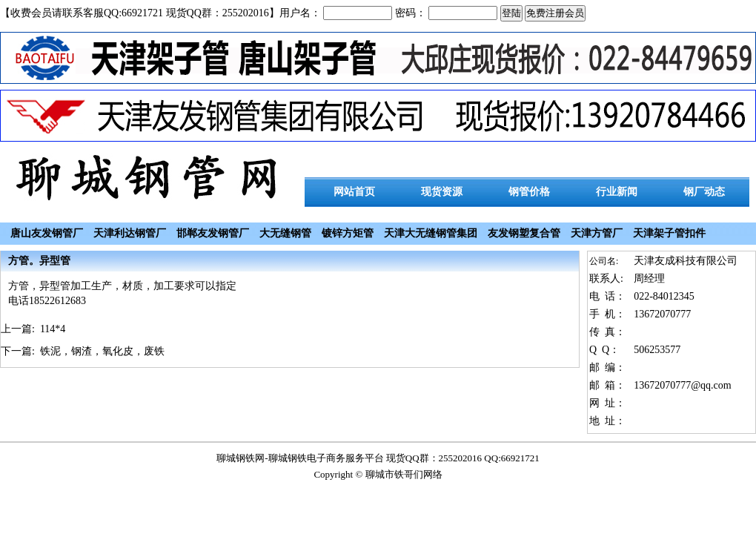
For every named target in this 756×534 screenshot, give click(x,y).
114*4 (53, 329)
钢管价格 (529, 192)
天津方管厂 (597, 233)
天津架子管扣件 (669, 233)
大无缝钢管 (285, 233)
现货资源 (442, 192)
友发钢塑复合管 (524, 233)
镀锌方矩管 (348, 233)
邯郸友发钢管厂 (213, 233)
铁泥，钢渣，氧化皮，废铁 (102, 351)
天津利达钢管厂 (130, 233)
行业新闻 (617, 192)
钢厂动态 (704, 192)
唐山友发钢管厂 (47, 233)
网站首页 (354, 192)
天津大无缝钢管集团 (431, 233)
